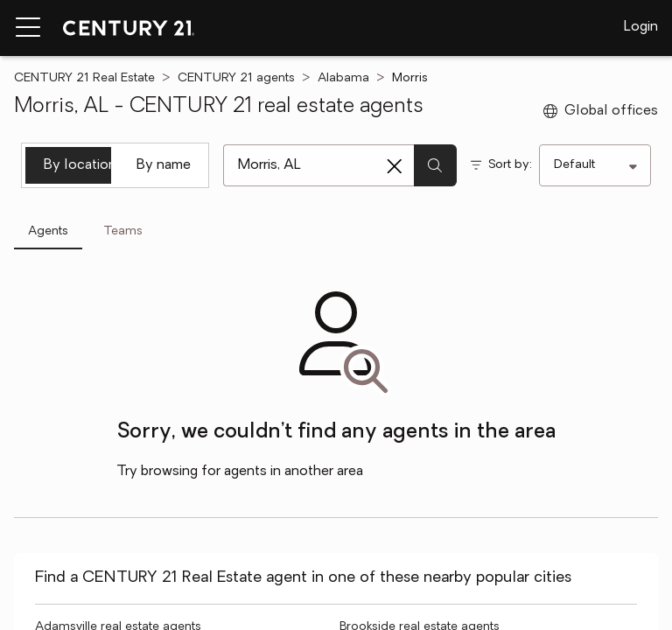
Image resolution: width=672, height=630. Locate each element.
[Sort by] (595, 165)
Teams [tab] (123, 231)
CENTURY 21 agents (236, 78)
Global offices (601, 111)
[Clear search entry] (395, 166)
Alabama (343, 78)
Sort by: (510, 165)
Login (641, 27)
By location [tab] (77, 165)
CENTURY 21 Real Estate (84, 78)
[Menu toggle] (28, 28)
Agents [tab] (48, 231)
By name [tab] (164, 165)
